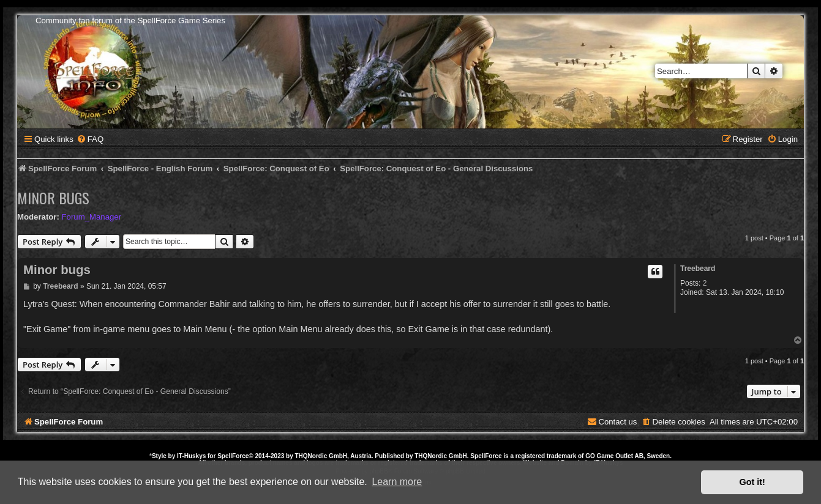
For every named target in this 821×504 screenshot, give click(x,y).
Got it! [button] (752, 482)
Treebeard (698, 269)
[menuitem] (90, 139)
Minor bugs (53, 198)
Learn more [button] (397, 482)
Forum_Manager (92, 217)
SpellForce (233, 456)
